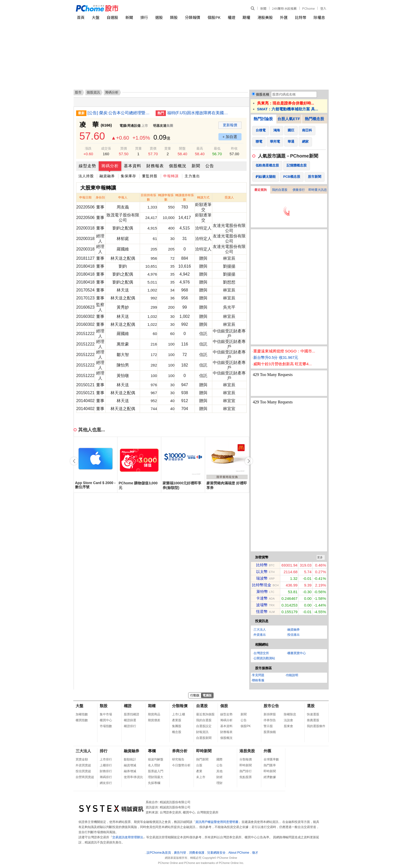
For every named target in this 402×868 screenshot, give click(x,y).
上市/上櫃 (179, 714)
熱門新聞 (202, 759)
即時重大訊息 (318, 190)
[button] (249, 461)
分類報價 (193, 17)
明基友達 (160, 126)
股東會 (288, 726)
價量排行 (299, 190)
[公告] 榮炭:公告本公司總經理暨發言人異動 (120, 113)
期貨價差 (154, 720)
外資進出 (260, 635)
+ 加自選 (230, 137)
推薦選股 (313, 720)
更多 (320, 557)
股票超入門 (156, 771)
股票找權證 (132, 714)
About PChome (239, 853)
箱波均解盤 (156, 759)
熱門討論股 (263, 119)
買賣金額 (82, 759)
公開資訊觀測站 (264, 658)
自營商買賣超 (85, 777)
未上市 (201, 777)
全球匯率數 (271, 759)
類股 (174, 17)
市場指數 (106, 726)
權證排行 (130, 726)
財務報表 (155, 166)
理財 (219, 783)
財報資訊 (202, 732)
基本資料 (133, 166)
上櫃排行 (106, 765)
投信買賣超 (83, 771)
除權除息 (290, 714)
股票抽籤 (270, 732)
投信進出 (294, 635)
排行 (144, 17)
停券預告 (270, 720)
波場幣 (262, 605)
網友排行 (106, 783)
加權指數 (82, 714)
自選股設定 (204, 726)
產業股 (177, 720)
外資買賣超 (83, 765)
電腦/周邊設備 (130, 126)
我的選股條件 (316, 726)
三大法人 (260, 630)
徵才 (255, 853)
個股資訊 (93, 92)
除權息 (319, 17)
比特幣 (301, 17)
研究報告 (178, 759)
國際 (219, 759)
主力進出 (192, 176)
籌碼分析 (110, 166)
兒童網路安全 (216, 853)
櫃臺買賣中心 (297, 653)
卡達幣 (262, 598)
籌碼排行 (106, 777)
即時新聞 (204, 751)
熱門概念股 (314, 119)
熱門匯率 (270, 765)
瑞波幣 (262, 578)
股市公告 (271, 706)
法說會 (288, 720)
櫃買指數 (82, 720)
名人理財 (154, 765)
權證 (232, 17)
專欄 (152, 751)
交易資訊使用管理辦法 (128, 837)
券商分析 (180, 751)
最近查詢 (260, 190)
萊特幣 (262, 592)
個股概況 (178, 166)
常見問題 (258, 675)
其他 (219, 771)
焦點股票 (246, 777)
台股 (199, 765)
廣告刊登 (180, 853)
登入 (323, 8)
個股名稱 (263, 94)
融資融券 (107, 176)
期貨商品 (154, 714)
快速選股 (313, 714)
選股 (159, 17)
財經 (219, 777)
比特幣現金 (262, 585)
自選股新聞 (204, 738)
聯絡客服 (258, 680)
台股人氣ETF (289, 119)
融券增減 (130, 771)
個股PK (214, 17)
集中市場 (106, 714)
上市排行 (106, 759)
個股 (224, 706)
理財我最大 (156, 777)
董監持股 (150, 176)
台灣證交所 (261, 653)
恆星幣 (262, 611)
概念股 (177, 732)
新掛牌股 (270, 714)
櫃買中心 (106, 720)
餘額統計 (130, 759)
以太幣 (262, 572)
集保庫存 (128, 176)
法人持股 (86, 176)
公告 (210, 166)
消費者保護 (197, 853)
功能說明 (292, 675)
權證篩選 (130, 720)
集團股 (177, 726)
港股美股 (265, 17)
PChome (308, 8)
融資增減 (130, 765)
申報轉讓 (171, 176)
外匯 (284, 17)
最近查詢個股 (205, 714)
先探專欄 (154, 783)
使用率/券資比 (133, 777)
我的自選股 (280, 190)
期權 (246, 17)
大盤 (96, 17)
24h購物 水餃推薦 (284, 8)
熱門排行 (246, 771)
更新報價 (230, 125)
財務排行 (106, 771)
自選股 (112, 17)
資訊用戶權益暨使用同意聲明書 (217, 822)
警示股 (268, 726)
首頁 (81, 17)
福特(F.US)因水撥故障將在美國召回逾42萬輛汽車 (199, 113)
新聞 (263, 8)
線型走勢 (87, 166)
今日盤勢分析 (181, 765)
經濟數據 (270, 777)
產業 (199, 771)
